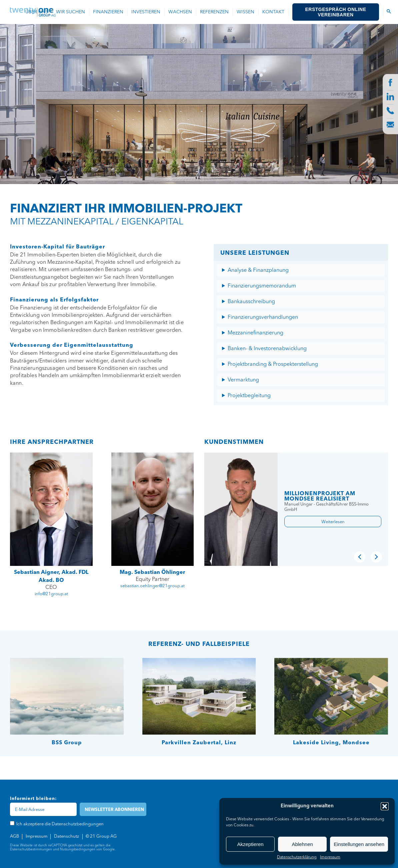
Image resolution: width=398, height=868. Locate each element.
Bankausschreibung (251, 302)
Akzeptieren (250, 844)
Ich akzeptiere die (64, 145)
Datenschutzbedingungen (82, 145)
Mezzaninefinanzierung (255, 333)
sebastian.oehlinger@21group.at (152, 586)
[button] (385, 806)
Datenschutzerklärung (297, 857)
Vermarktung (243, 380)
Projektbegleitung (249, 396)
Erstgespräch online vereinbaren (336, 12)
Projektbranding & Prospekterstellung (273, 364)
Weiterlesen (333, 522)
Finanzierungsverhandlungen (263, 317)
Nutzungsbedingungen (78, 849)
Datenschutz (66, 836)
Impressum (330, 857)
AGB (14, 836)
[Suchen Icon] (389, 12)
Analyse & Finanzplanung (258, 270)
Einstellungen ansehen (359, 844)
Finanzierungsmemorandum (262, 286)
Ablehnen (302, 844)
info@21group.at (51, 594)
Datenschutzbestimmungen (31, 849)
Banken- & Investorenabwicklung (267, 349)
